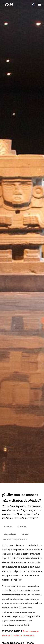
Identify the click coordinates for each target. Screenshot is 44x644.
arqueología (10, 534)
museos (8, 526)
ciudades (22, 526)
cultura (25, 534)
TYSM (7, 4)
